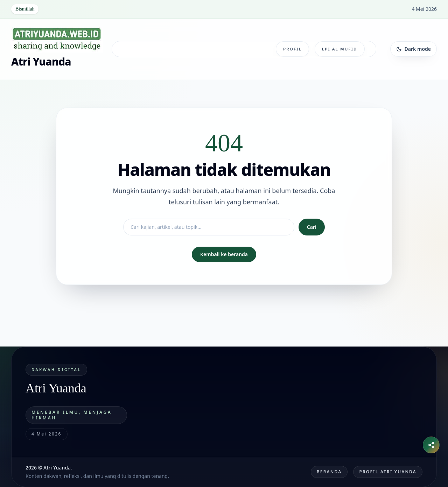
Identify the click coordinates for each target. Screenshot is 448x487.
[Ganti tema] (414, 49)
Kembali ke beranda (224, 254)
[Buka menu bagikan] (431, 445)
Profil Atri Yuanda (388, 472)
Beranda (329, 472)
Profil (292, 49)
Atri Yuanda (41, 61)
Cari (312, 227)
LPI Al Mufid (340, 49)
